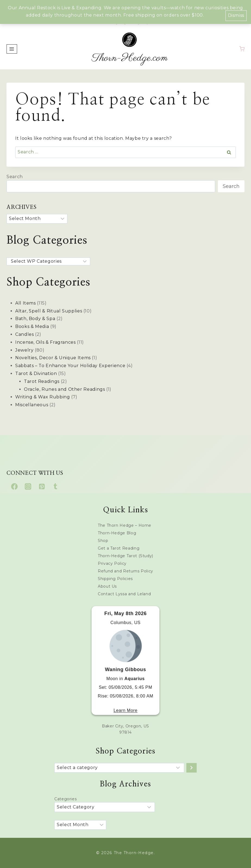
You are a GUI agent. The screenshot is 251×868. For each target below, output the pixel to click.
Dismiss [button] (236, 15)
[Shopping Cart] (242, 49)
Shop (103, 541)
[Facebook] (14, 486)
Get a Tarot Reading (119, 548)
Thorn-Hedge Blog (117, 533)
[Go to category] (192, 768)
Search (15, 177)
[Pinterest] (42, 486)
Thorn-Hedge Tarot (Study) (125, 556)
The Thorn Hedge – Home (125, 525)
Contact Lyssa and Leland (124, 594)
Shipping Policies (115, 579)
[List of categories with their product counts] (119, 768)
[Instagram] (28, 486)
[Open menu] (12, 49)
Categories (65, 799)
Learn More (125, 710)
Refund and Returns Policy (125, 571)
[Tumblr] (55, 486)
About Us (107, 586)
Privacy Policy (112, 563)
